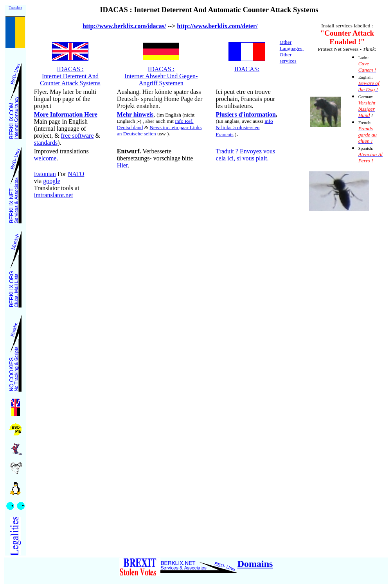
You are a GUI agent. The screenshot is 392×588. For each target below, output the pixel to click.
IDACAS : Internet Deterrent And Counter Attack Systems (70, 76)
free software (77, 136)
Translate (15, 7)
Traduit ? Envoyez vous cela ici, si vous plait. (245, 155)
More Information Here (66, 114)
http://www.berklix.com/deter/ (217, 26)
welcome (45, 158)
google (52, 181)
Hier (122, 165)
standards (46, 143)
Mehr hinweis (135, 114)
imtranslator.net (54, 195)
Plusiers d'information (245, 114)
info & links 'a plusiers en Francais (244, 128)
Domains (255, 564)
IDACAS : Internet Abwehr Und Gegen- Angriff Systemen (161, 76)
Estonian (45, 174)
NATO (76, 174)
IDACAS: (247, 69)
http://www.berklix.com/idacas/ (124, 26)
